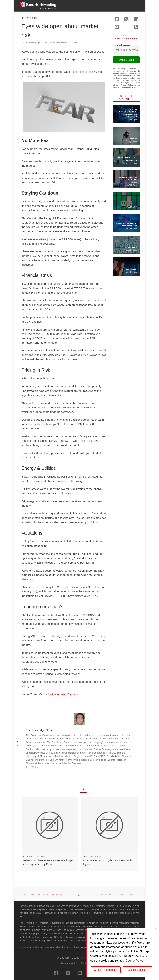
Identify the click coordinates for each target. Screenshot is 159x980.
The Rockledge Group (36, 43)
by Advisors (48, 8)
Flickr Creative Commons (64, 694)
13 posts (32, 767)
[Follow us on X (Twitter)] (126, 19)
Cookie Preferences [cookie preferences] (106, 970)
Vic (41, 694)
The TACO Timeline (129, 269)
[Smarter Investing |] (38, 4)
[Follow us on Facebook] (117, 19)
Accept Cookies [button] (137, 970)
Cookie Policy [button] (134, 961)
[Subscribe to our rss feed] (136, 27)
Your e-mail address (126, 49)
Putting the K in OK (129, 204)
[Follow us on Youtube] (117, 27)
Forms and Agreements (122, 87)
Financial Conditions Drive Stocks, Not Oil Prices (128, 180)
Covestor (65, 958)
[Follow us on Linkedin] (136, 19)
